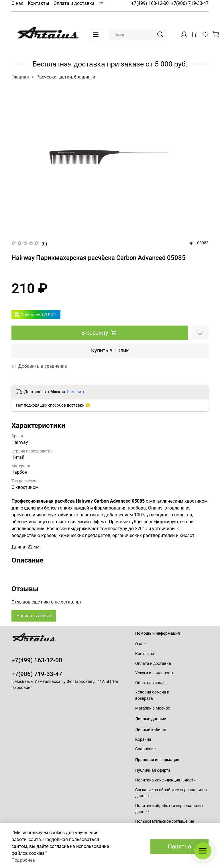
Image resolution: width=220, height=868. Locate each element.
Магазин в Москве (153, 708)
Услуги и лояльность (155, 673)
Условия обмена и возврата (152, 695)
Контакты (38, 3)
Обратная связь (150, 683)
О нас (17, 3)
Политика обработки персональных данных (169, 809)
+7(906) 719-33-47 (190, 3)
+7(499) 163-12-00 (150, 3)
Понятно (179, 847)
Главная (20, 77)
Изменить (76, 392)
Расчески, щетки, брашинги (66, 77)
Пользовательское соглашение (165, 821)
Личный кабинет (151, 730)
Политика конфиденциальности (165, 780)
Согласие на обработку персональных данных (171, 793)
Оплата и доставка (74, 3)
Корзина (143, 739)
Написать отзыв (34, 616)
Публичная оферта (153, 770)
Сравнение (145, 749)
